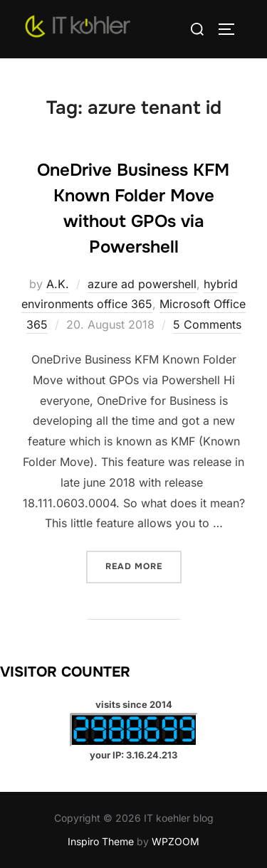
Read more (143, 565)
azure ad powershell (142, 284)
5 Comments (207, 324)
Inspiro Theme (101, 841)
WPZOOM (176, 841)
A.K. (58, 284)
